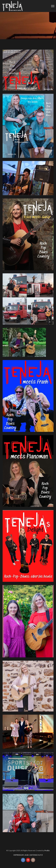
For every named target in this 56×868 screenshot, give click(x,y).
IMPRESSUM (19, 855)
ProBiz (47, 850)
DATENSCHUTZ (36, 855)
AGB (27, 855)
